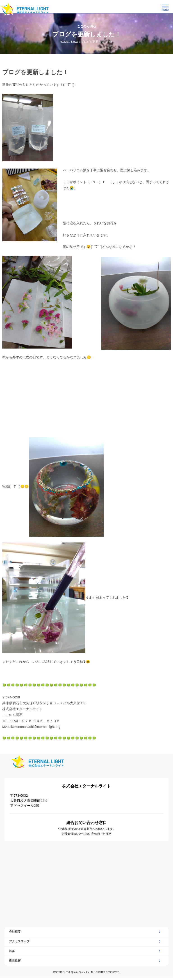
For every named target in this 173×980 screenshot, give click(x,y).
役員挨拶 (15, 961)
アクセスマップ (19, 941)
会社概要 (15, 932)
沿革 (12, 951)
